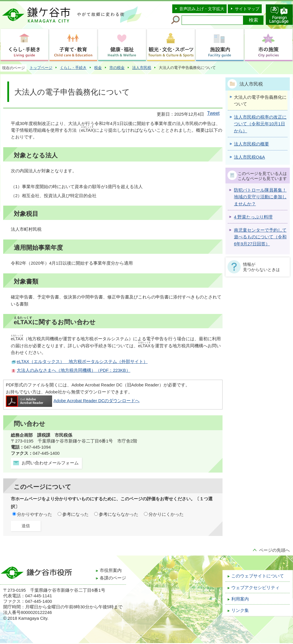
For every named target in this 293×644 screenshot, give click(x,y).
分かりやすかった (35, 514)
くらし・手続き (73, 68)
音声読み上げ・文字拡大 (202, 9)
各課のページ (113, 578)
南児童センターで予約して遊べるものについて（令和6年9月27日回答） (260, 237)
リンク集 (240, 610)
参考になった (75, 514)
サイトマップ (247, 9)
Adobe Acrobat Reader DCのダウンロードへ (73, 401)
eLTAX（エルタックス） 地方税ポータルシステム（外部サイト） (82, 362)
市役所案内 (111, 570)
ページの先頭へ (274, 550)
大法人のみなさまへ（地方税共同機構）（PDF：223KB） (74, 370)
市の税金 (117, 68)
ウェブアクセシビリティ (255, 588)
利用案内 (240, 599)
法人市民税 (142, 68)
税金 (98, 68)
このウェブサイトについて (258, 576)
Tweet (213, 113)
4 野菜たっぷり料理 (253, 217)
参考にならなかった (119, 514)
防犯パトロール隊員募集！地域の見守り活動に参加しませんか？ (260, 197)
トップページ (41, 68)
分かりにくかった (166, 514)
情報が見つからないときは (261, 267)
